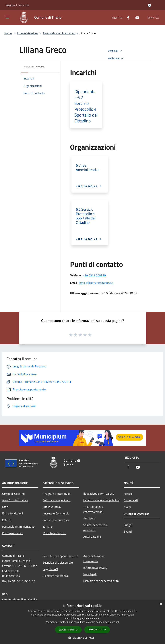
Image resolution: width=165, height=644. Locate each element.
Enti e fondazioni (13, 513)
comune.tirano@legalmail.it (20, 599)
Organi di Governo (13, 494)
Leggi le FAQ (50, 569)
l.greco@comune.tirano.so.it (96, 283)
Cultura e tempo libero (57, 500)
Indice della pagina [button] (34, 67)
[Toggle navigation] (7, 17)
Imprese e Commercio (56, 513)
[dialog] (82, 622)
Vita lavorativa (52, 507)
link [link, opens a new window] (118, 622)
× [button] (161, 604)
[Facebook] (127, 17)
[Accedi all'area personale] (149, 5)
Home (8, 33)
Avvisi (128, 507)
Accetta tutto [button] (68, 630)
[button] (83, 638)
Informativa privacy (95, 568)
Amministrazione (28, 33)
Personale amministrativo (59, 33)
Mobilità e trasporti (55, 533)
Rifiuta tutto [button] (97, 629)
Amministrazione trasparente (94, 558)
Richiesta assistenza (55, 576)
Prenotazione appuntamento (60, 556)
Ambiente (89, 518)
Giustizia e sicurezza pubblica (101, 500)
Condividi (115, 51)
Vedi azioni (116, 58)
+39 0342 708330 (94, 275)
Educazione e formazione (99, 493)
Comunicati (131, 500)
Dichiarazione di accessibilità (101, 581)
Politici (6, 520)
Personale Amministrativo (18, 527)
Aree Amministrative (15, 500)
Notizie (128, 494)
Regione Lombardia (17, 5)
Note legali (90, 574)
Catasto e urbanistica (56, 520)
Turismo (48, 527)
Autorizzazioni (92, 537)
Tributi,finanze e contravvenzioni (93, 509)
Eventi (128, 531)
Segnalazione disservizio (58, 563)
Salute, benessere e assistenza (95, 527)
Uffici (5, 507)
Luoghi (128, 525)
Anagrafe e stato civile (57, 494)
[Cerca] (157, 18)
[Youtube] (136, 17)
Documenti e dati (13, 533)
